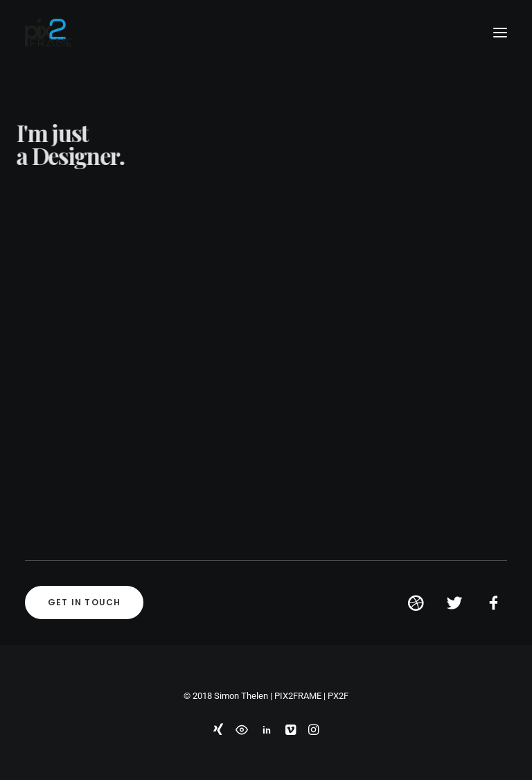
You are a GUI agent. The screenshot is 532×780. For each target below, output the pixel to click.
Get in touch (84, 602)
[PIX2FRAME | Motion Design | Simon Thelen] (49, 33)
